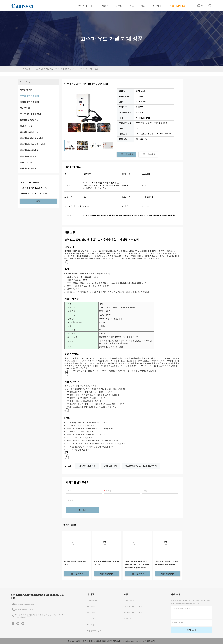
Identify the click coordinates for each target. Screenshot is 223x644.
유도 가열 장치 (26, 162)
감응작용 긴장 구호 (28, 156)
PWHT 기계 (25, 108)
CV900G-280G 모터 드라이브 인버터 (141, 466)
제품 (105, 6)
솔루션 (119, 6)
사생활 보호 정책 (94, 631)
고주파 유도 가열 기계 (37, 69)
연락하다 (157, 6)
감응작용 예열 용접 (87, 466)
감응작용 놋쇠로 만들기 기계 (32, 144)
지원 (143, 6)
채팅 (38, 201)
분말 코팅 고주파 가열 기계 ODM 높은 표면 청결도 (167, 563)
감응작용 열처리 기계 (29, 132)
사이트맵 (91, 625)
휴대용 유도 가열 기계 (30, 102)
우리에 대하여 (86, 6)
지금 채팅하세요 (177, 6)
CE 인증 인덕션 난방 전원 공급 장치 (107, 563)
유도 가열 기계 (26, 90)
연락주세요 (92, 619)
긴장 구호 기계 (110, 466)
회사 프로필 (92, 600)
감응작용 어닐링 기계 (29, 120)
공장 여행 (91, 607)
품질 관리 (91, 613)
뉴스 (131, 6)
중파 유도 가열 (26, 126)
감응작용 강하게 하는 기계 (31, 138)
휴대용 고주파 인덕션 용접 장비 (75, 563)
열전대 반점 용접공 (28, 168)
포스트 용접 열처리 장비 (31, 114)
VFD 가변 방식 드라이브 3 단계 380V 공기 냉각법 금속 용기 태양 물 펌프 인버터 (137, 564)
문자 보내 (82, 510)
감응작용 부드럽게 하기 (30, 150)
